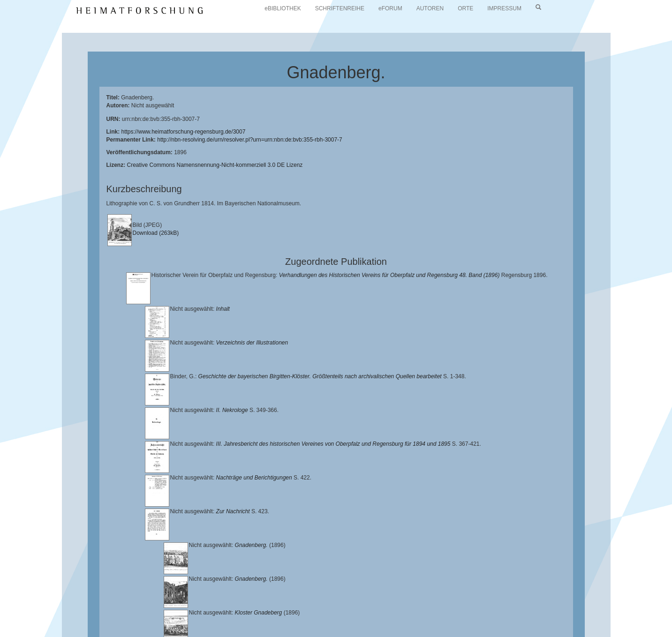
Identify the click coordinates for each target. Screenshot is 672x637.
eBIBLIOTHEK (283, 8)
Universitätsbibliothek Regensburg (269, 609)
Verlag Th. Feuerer (360, 617)
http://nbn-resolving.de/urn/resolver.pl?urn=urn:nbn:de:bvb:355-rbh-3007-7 (250, 140)
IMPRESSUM (504, 8)
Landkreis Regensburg (129, 617)
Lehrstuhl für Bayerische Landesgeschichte (380, 609)
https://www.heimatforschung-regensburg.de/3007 (184, 132)
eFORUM (390, 8)
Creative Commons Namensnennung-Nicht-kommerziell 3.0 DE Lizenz (215, 165)
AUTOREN (430, 8)
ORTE (465, 8)
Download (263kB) (156, 233)
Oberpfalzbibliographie (563, 617)
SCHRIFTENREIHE (340, 8)
